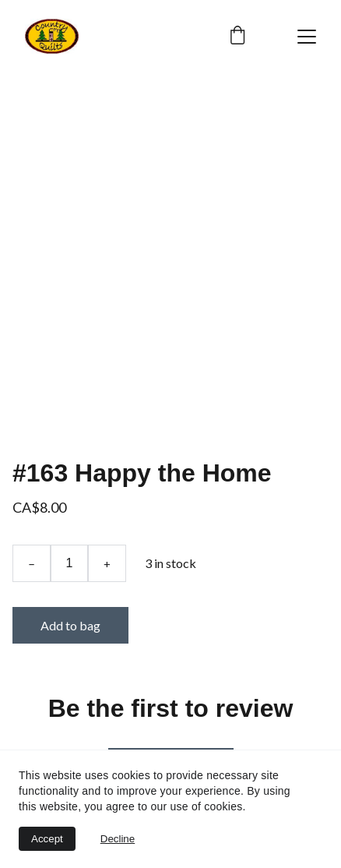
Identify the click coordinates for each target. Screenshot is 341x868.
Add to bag (70, 625)
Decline (118, 839)
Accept (47, 839)
